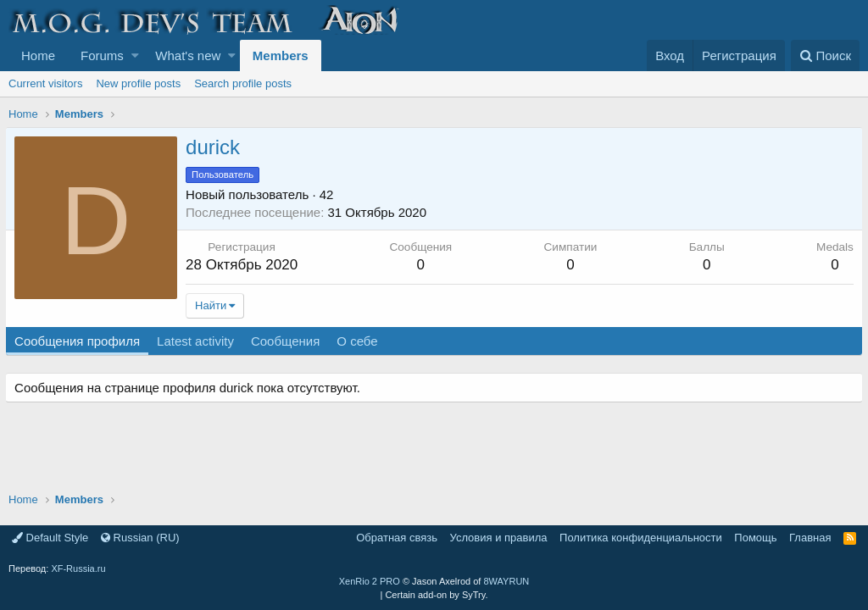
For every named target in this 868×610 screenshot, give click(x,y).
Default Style (50, 538)
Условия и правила (499, 538)
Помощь (755, 538)
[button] (135, 55)
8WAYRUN (506, 581)
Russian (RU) (140, 538)
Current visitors (45, 83)
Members (281, 55)
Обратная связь (397, 538)
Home (38, 55)
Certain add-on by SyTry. (436, 595)
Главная (810, 538)
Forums (102, 55)
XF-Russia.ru (78, 568)
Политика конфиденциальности (641, 538)
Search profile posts (243, 83)
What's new (188, 55)
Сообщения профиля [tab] (81, 341)
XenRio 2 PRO (370, 581)
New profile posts (138, 83)
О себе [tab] (360, 341)
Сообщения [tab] (289, 341)
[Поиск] (825, 55)
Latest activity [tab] (199, 341)
